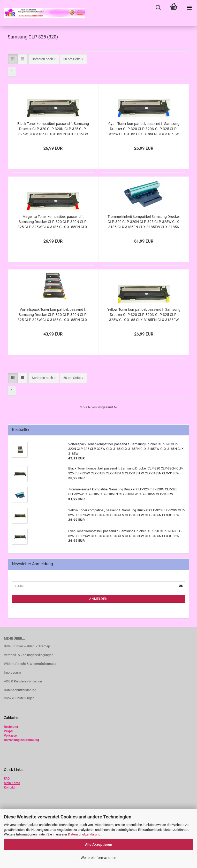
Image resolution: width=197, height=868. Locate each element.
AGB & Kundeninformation (23, 681)
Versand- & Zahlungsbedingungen (29, 655)
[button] (13, 59)
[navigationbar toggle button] (189, 8)
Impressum (12, 672)
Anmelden (98, 599)
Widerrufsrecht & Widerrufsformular (30, 664)
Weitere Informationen (98, 858)
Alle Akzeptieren (99, 845)
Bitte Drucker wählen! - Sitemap (27, 646)
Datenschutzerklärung (84, 834)
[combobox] (44, 59)
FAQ (7, 779)
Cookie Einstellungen (19, 698)
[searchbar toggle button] (158, 8)
